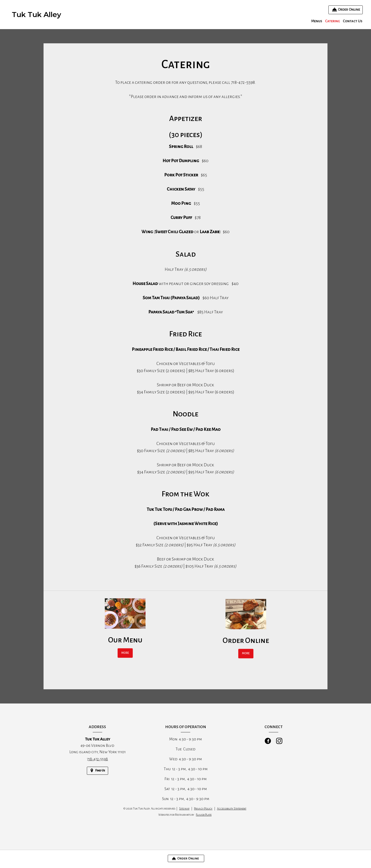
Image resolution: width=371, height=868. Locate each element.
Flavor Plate (204, 820)
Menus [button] (317, 21)
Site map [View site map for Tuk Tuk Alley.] (184, 814)
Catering (333, 21)
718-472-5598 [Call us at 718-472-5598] (97, 764)
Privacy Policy (203, 814)
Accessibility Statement (232, 814)
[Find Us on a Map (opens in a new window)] (97, 776)
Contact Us (353, 21)
